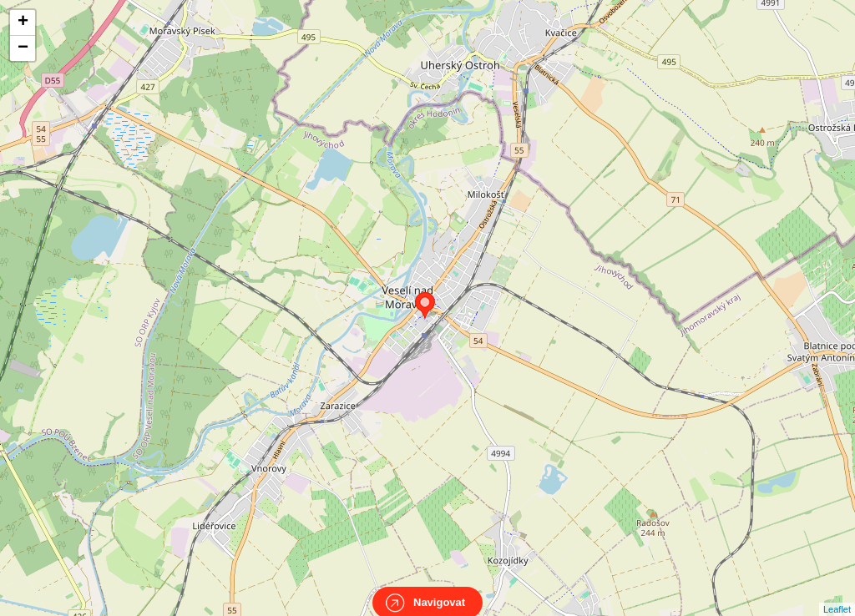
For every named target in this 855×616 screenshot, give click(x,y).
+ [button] (23, 23)
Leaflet (837, 594)
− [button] (23, 48)
